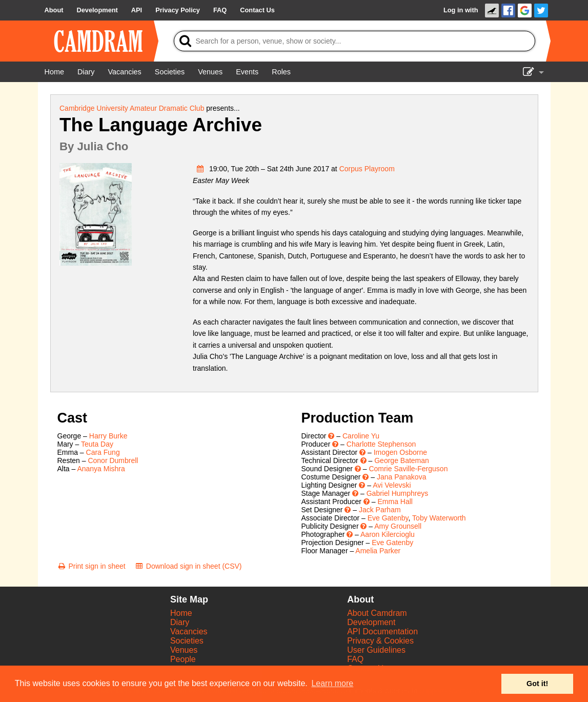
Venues (184, 650)
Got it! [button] (537, 684)
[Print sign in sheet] (92, 566)
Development (371, 622)
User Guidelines (376, 650)
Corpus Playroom (367, 169)
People (183, 659)
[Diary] (86, 72)
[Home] (54, 72)
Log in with (461, 10)
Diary (180, 622)
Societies (187, 641)
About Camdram (377, 613)
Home (181, 613)
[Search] (354, 41)
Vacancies (189, 631)
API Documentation (382, 631)
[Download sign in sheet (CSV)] (188, 566)
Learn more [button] (332, 683)
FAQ (355, 659)
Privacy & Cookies (380, 641)
